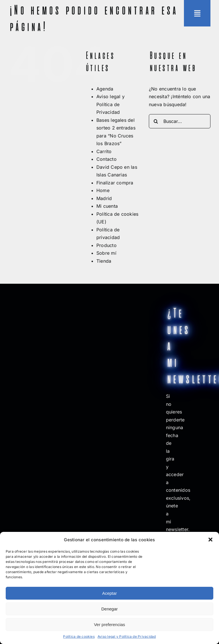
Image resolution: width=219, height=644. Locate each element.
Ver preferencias (109, 625)
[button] (210, 540)
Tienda (104, 261)
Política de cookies (79, 636)
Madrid (104, 198)
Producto (107, 245)
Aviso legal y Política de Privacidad (127, 636)
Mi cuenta (107, 206)
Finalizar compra (115, 183)
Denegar (109, 609)
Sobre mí (106, 253)
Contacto (107, 159)
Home (103, 190)
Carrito (104, 151)
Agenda (105, 89)
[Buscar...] (180, 121)
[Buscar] (156, 121)
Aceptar (109, 593)
